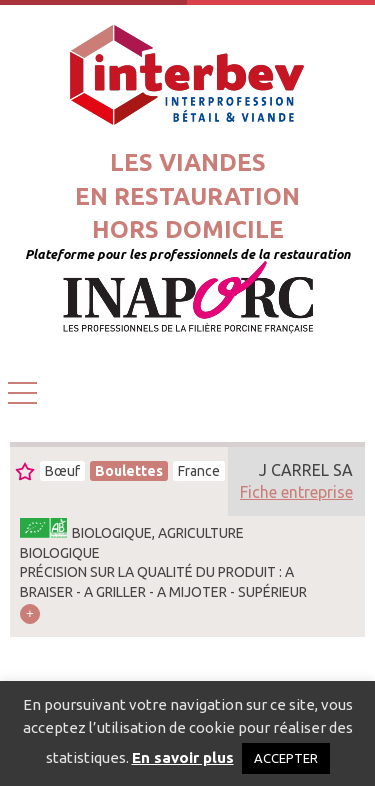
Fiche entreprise (296, 492)
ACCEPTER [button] (286, 758)
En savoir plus (183, 757)
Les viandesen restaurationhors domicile (187, 196)
